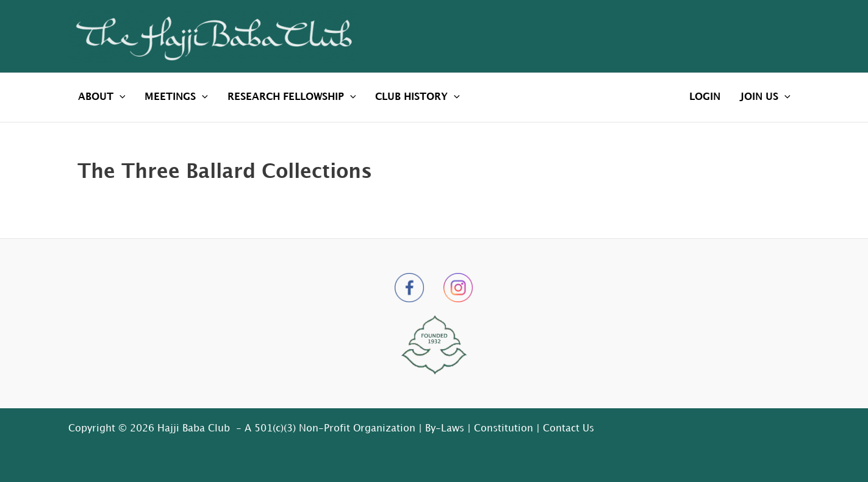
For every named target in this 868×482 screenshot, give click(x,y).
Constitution (504, 429)
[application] (120, 97)
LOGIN (705, 97)
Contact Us (569, 429)
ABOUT (102, 97)
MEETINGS (176, 97)
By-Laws (445, 429)
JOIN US (765, 97)
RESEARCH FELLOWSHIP (292, 97)
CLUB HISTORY (418, 97)
